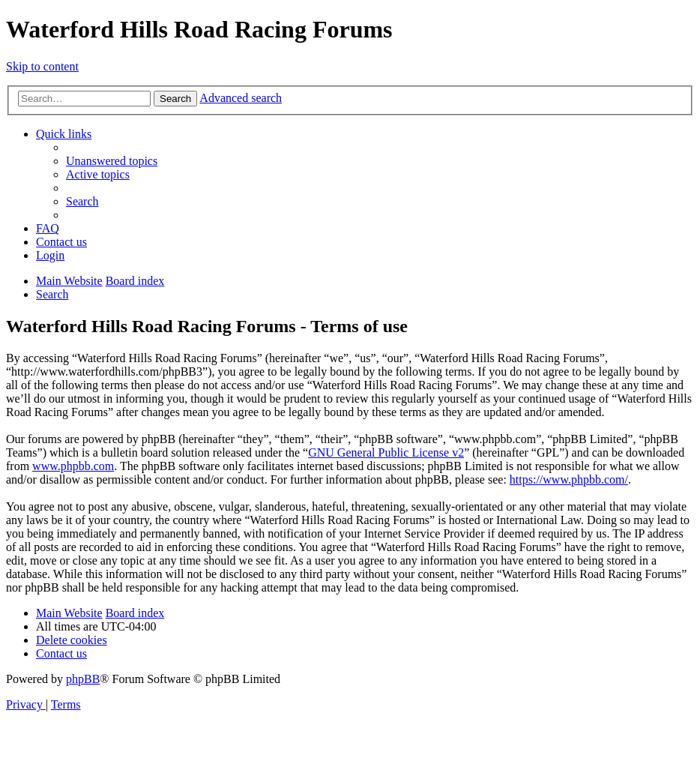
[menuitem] (112, 161)
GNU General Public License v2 (386, 452)
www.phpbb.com (73, 466)
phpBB (83, 679)
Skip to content (42, 66)
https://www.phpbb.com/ (569, 479)
